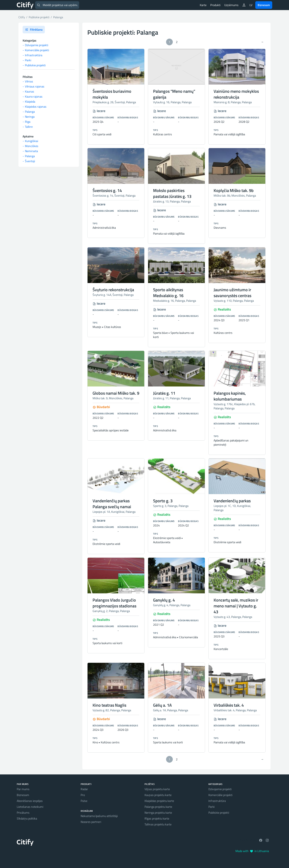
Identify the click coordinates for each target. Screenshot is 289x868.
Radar (84, 789)
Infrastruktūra (34, 55)
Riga (28, 122)
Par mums (23, 789)
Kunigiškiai (32, 141)
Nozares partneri (91, 822)
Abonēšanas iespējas (30, 801)
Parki (28, 60)
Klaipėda (30, 101)
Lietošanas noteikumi (30, 807)
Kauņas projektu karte (158, 795)
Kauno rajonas (34, 96)
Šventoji (30, 161)
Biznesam (264, 5)
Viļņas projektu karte (157, 789)
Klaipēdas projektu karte (159, 801)
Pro (83, 795)
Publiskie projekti (35, 65)
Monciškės (32, 146)
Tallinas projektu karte (158, 824)
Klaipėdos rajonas (36, 106)
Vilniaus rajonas (35, 86)
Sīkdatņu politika (27, 818)
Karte (203, 5)
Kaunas (30, 91)
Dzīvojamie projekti (37, 45)
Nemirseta (31, 151)
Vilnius (29, 81)
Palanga (30, 112)
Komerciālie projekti (37, 50)
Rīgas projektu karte (157, 818)
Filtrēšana (34, 29)
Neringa (30, 117)
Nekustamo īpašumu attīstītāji (99, 816)
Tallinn (29, 127)
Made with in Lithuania (252, 851)
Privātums (23, 813)
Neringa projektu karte (158, 813)
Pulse (84, 801)
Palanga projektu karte (158, 807)
